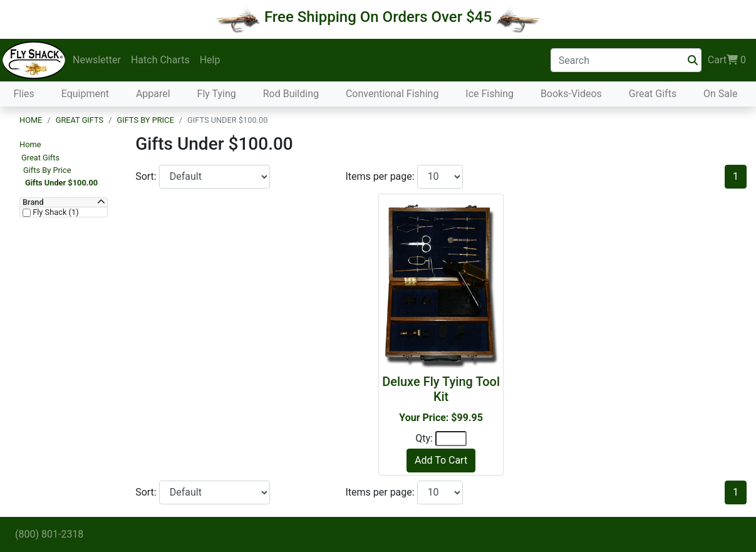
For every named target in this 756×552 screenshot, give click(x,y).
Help (210, 60)
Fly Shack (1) (55, 212)
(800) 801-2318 (49, 534)
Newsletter (97, 60)
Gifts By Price (145, 120)
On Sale (720, 94)
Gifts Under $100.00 (61, 183)
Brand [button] (33, 202)
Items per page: (381, 176)
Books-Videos (571, 94)
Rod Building (291, 94)
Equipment (85, 94)
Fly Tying (217, 94)
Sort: (147, 176)
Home (31, 120)
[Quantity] (451, 439)
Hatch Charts (160, 60)
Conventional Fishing (392, 94)
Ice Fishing (489, 94)
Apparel (153, 94)
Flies (23, 94)
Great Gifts (653, 94)
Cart (727, 60)
